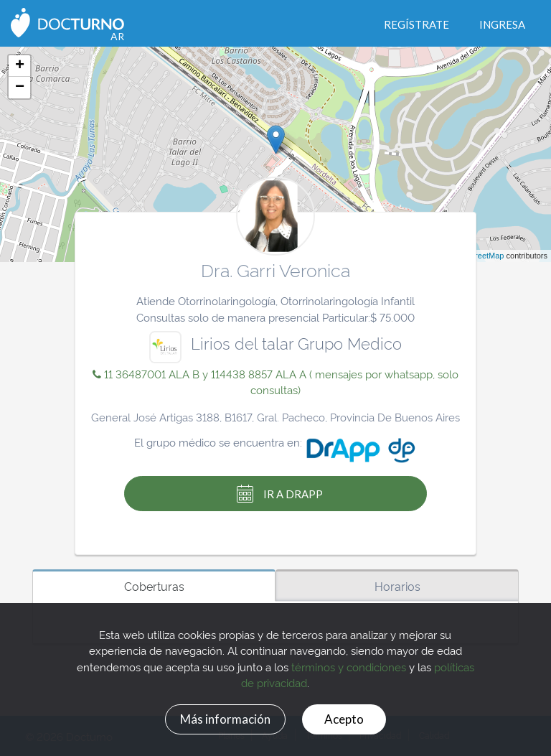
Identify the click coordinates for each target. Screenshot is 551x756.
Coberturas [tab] (154, 586)
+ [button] (20, 66)
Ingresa (502, 24)
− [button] (20, 88)
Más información (221, 718)
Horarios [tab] (397, 586)
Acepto (348, 718)
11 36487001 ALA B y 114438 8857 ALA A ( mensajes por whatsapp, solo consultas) (275, 382)
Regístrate (416, 24)
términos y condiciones (349, 665)
